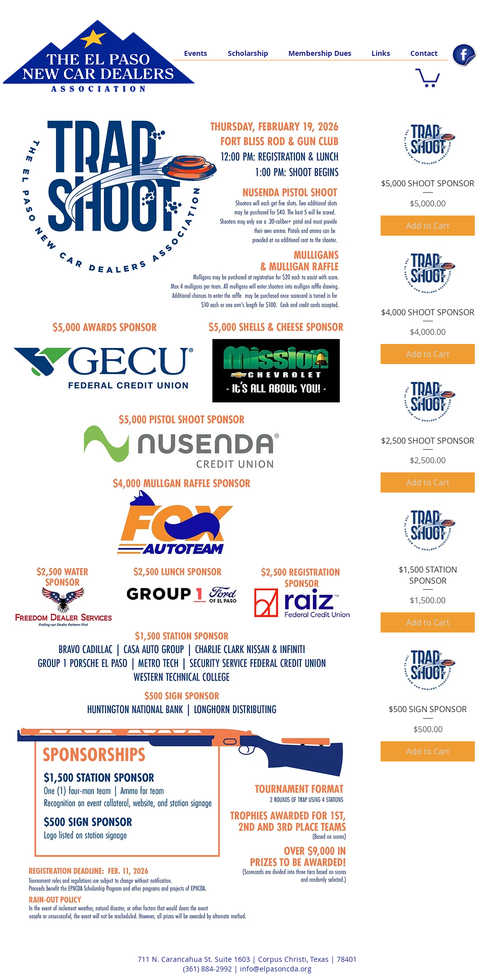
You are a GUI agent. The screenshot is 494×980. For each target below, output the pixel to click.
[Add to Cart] (428, 226)
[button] (428, 77)
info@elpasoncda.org (276, 969)
